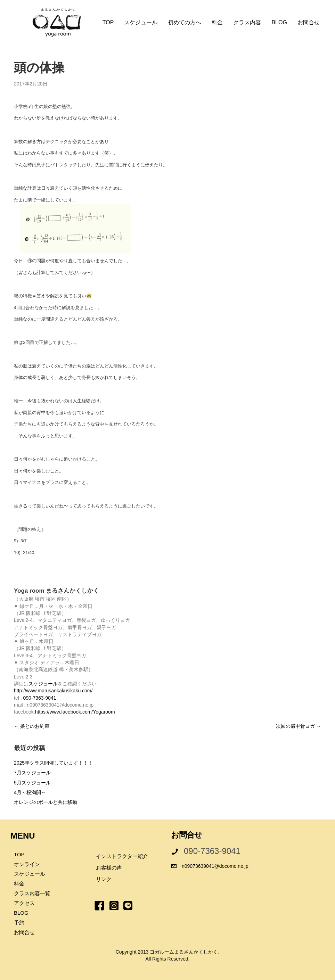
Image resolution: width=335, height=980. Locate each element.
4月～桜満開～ (30, 792)
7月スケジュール (32, 773)
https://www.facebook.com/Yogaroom (75, 712)
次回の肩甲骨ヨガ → (299, 726)
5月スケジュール (32, 783)
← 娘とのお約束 (32, 726)
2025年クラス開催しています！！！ (53, 763)
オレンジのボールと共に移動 (46, 802)
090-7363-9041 (39, 698)
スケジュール (43, 684)
